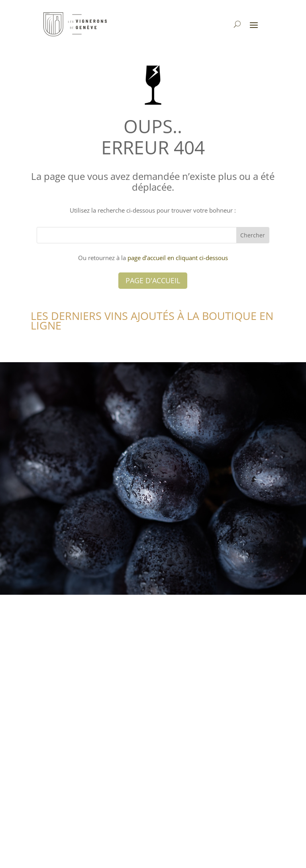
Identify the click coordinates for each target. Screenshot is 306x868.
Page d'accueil (153, 280)
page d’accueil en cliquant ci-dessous (178, 258)
